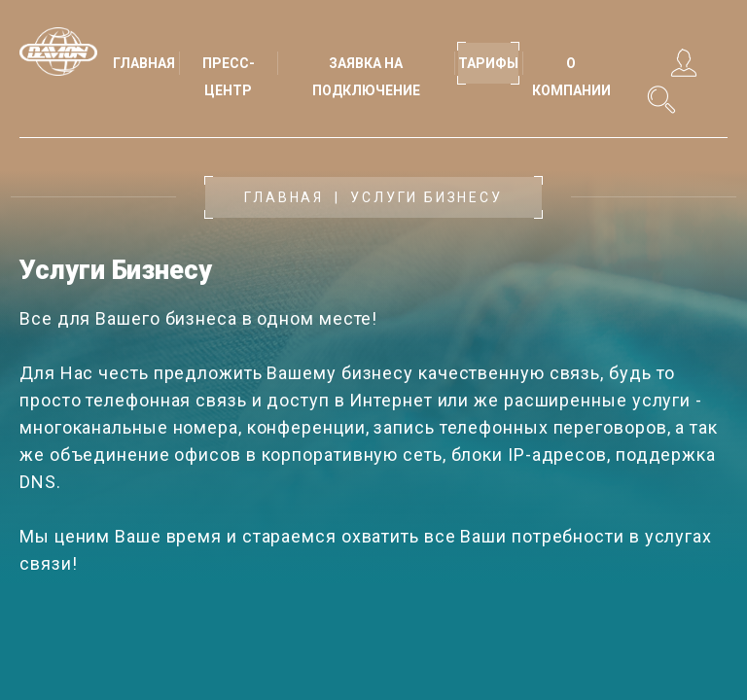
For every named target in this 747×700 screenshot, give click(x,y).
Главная (284, 197)
